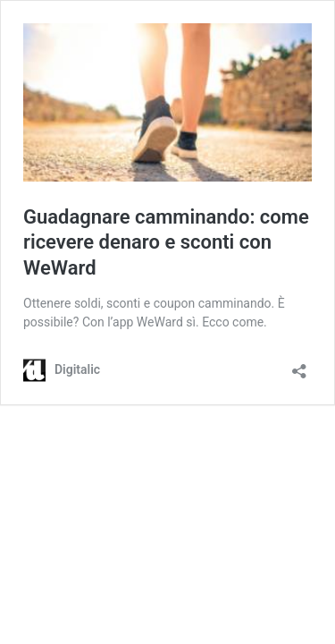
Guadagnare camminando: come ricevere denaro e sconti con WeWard (166, 242)
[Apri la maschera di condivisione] (299, 365)
